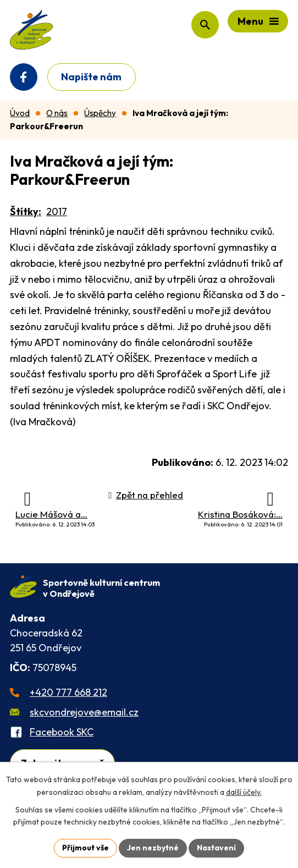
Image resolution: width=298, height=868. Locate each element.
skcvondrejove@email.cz (84, 712)
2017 (57, 211)
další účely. (244, 792)
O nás (57, 113)
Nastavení (216, 848)
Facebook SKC (62, 732)
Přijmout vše (85, 848)
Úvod (20, 113)
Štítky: (26, 211)
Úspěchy (100, 113)
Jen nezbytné (153, 848)
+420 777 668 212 (68, 692)
